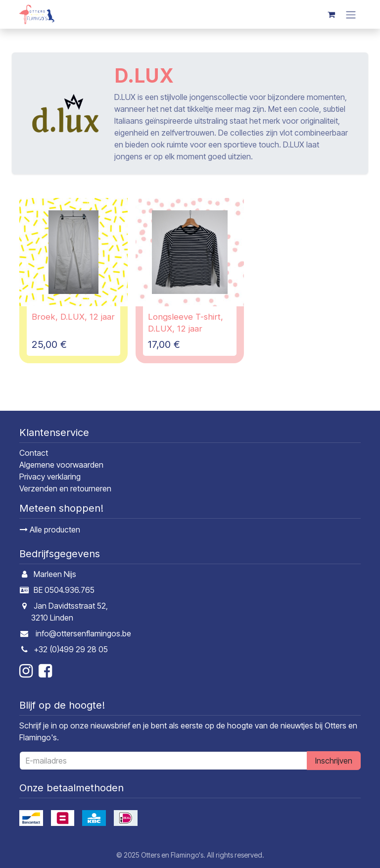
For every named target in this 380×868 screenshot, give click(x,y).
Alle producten (50, 530)
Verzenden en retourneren (65, 488)
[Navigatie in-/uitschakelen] (351, 14)
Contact (34, 453)
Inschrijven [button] (334, 761)
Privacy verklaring (50, 477)
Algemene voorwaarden (61, 465)
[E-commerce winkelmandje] (331, 14)
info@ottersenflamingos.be (83, 633)
